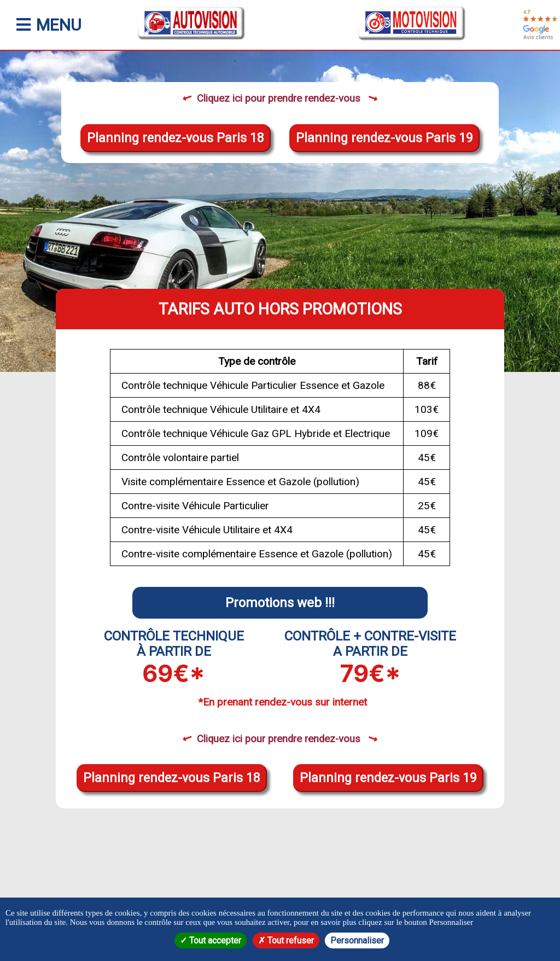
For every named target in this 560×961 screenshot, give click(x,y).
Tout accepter (211, 940)
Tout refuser (286, 940)
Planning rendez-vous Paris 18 (176, 138)
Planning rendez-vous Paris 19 (384, 138)
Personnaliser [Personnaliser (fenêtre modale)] (357, 940)
